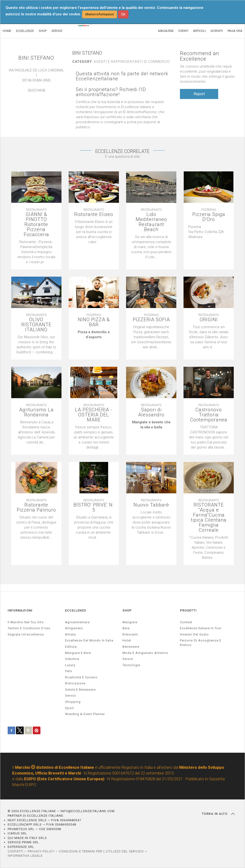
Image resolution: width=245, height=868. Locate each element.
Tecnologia (131, 665)
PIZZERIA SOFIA (151, 320)
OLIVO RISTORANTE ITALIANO (36, 325)
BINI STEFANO (36, 58)
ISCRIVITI (217, 31)
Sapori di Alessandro (151, 412)
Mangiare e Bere (78, 653)
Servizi (128, 659)
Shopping (73, 702)
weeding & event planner (85, 714)
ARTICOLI (199, 31)
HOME (7, 31)
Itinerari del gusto (194, 634)
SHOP (43, 31)
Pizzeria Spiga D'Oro (209, 217)
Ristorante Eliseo (94, 214)
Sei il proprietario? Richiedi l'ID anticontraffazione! (111, 92)
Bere (126, 628)
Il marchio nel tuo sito (26, 622)
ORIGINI (209, 320)
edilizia (71, 647)
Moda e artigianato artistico (145, 653)
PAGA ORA (235, 31)
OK (123, 14)
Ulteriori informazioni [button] (100, 14)
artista (70, 634)
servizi (70, 696)
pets (69, 671)
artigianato (74, 628)
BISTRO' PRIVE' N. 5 (94, 507)
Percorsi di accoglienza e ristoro (201, 643)
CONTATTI (15, 851)
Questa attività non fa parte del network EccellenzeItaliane (122, 76)
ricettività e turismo (81, 677)
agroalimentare (77, 622)
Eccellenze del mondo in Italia (89, 640)
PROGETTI (188, 610)
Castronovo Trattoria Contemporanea (209, 415)
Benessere (131, 647)
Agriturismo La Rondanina (36, 412)
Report (199, 94)
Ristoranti (130, 634)
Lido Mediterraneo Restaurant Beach (151, 222)
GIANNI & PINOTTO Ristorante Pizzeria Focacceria (36, 224)
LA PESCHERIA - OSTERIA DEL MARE (94, 415)
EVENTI (183, 31)
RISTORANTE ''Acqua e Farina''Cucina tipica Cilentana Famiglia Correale (209, 518)
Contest (186, 622)
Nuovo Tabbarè (151, 505)
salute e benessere (80, 690)
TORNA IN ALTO (218, 814)
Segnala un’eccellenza (26, 634)
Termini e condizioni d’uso (29, 628)
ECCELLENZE (25, 31)
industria (72, 659)
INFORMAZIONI (20, 610)
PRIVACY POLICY (41, 851)
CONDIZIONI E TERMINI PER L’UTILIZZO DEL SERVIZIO (101, 851)
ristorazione (75, 683)
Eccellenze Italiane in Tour (201, 628)
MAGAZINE (166, 31)
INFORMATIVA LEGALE (25, 856)
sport (70, 708)
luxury (70, 665)
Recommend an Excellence (200, 56)
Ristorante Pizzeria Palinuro (36, 507)
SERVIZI (57, 31)
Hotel (127, 640)
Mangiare (130, 622)
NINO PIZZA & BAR (94, 322)
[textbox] (209, 232)
